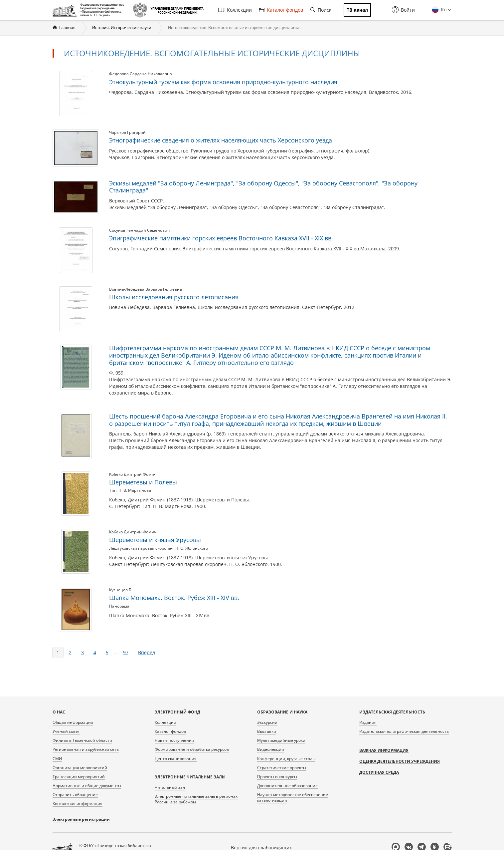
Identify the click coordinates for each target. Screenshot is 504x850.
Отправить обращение (75, 795)
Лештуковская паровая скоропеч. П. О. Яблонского (159, 548)
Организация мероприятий (80, 768)
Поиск (321, 10)
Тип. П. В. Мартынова (130, 490)
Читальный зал (170, 787)
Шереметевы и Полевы (143, 482)
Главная (67, 27)
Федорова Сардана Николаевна (141, 74)
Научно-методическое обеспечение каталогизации (293, 797)
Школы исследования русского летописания (174, 297)
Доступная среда (379, 772)
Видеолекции (271, 749)
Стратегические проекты (282, 768)
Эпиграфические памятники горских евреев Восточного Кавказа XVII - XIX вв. (221, 238)
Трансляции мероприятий (79, 777)
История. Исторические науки (122, 27)
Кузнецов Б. (121, 590)
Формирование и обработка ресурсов (192, 749)
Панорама (119, 606)
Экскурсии (267, 722)
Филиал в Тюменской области (82, 740)
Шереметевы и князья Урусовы (155, 540)
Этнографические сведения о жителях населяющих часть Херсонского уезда (221, 140)
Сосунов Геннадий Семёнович (139, 230)
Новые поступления (174, 740)
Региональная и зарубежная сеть (86, 749)
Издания (368, 722)
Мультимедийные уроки (281, 740)
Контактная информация (78, 804)
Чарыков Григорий (127, 132)
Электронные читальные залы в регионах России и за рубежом (196, 799)
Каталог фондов (281, 10)
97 (126, 652)
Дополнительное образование (287, 786)
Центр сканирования (176, 759)
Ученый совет (66, 731)
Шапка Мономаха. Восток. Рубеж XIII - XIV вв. (174, 598)
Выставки (267, 731)
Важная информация (384, 750)
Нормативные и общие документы (87, 786)
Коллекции (235, 10)
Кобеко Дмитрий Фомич (133, 474)
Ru (443, 9)
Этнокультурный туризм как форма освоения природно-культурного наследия (223, 82)
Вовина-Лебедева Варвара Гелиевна (146, 289)
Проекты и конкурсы (277, 777)
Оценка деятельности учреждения (400, 761)
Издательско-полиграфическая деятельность (404, 731)
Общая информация (73, 722)
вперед (147, 652)
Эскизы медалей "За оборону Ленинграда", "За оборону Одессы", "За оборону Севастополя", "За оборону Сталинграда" (263, 187)
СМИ (57, 759)
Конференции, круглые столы (286, 759)
